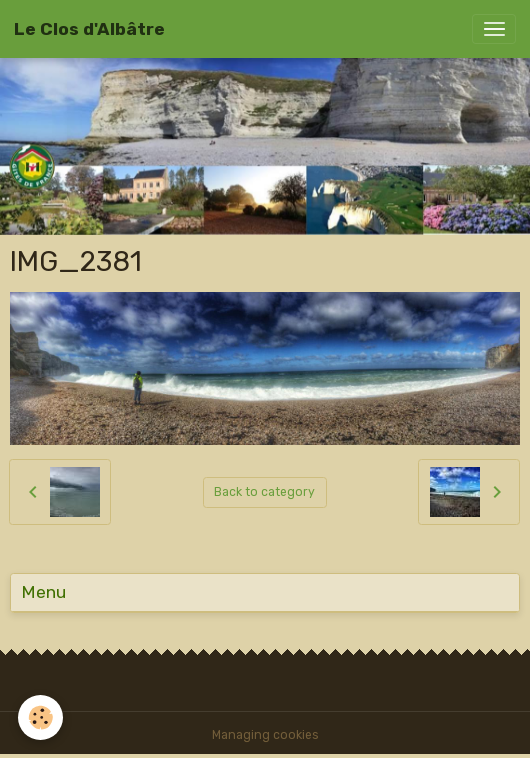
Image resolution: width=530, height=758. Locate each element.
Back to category (264, 492)
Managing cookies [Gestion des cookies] (265, 735)
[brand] (89, 29)
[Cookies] (40, 717)
